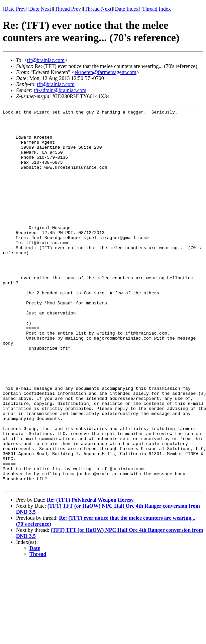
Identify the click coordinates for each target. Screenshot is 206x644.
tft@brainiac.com (46, 60)
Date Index (127, 9)
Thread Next (98, 9)
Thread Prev (68, 9)
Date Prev (15, 9)
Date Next (40, 9)
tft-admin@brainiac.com (60, 90)
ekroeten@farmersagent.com (106, 72)
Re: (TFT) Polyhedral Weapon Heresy (90, 575)
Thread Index (157, 9)
